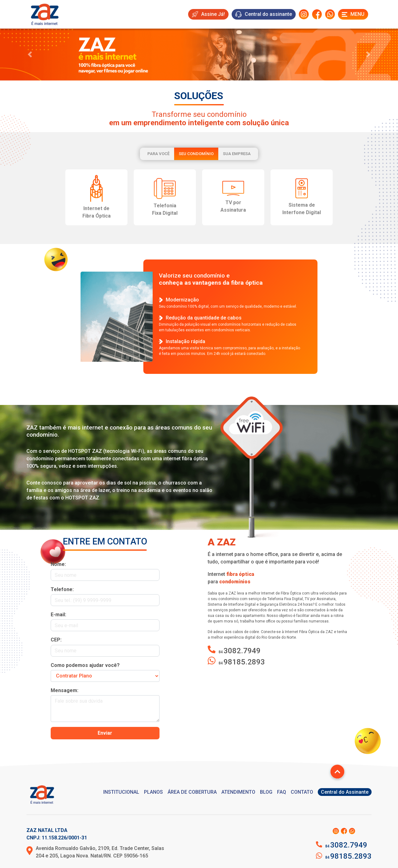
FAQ (282, 792)
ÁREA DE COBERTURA (192, 792)
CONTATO (302, 792)
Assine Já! (208, 14)
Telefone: (62, 589)
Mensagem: (65, 690)
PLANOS (153, 792)
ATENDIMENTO (238, 792)
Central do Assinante (345, 792)
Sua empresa (237, 154)
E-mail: (58, 615)
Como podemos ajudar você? (85, 665)
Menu (353, 14)
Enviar (105, 733)
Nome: (58, 564)
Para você (158, 154)
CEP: (56, 640)
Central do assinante (264, 14)
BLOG (266, 792)
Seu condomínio (196, 154)
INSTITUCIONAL (121, 792)
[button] (30, 55)
